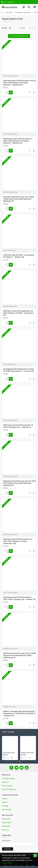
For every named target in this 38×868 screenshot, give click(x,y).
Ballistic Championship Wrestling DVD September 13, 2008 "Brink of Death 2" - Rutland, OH (19, 714)
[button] (18, 761)
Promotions (9, 12)
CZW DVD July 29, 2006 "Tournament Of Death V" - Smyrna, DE (19, 256)
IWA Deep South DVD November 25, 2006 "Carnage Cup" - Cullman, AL (18, 426)
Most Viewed (8, 732)
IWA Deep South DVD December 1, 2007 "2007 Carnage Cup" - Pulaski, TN (19, 598)
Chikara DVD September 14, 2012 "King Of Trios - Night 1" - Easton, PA (28, 753)
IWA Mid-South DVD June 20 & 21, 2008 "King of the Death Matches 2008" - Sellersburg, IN (19, 655)
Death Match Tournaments (23, 12)
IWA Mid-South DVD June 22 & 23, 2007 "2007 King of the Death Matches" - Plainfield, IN (19, 483)
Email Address (7, 841)
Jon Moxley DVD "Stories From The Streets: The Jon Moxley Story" (10, 753)
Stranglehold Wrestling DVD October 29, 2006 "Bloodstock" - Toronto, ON (19, 370)
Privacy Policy (7, 863)
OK (35, 855)
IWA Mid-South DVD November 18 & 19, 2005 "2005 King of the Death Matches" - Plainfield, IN (19, 83)
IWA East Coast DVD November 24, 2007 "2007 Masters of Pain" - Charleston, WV (18, 541)
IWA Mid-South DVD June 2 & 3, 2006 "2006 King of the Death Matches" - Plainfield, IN (18, 199)
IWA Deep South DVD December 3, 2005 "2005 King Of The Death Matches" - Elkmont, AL (18, 141)
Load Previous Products (20, 36)
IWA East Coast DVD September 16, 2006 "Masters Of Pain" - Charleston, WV (18, 313)
